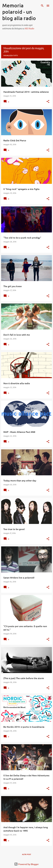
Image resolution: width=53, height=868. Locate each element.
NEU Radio (29, 29)
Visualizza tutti (11, 55)
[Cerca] (42, 6)
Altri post (27, 854)
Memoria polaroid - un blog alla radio (19, 12)
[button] (48, 102)
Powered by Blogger (26, 864)
